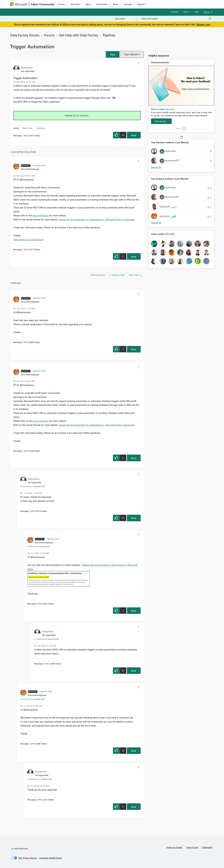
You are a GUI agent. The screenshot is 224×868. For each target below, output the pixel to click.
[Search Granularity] (126, 19)
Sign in (186, 12)
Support (141, 4)
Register (175, 12)
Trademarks (207, 847)
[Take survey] (161, 121)
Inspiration (75, 4)
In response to (32, 486)
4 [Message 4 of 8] (37, 800)
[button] (113, 54)
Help (196, 12)
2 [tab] (179, 128)
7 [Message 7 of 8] (44, 664)
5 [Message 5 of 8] (30, 511)
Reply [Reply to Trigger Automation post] (134, 135)
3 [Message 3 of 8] (30, 744)
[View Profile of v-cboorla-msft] (38, 165)
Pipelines (109, 35)
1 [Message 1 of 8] (23, 135)
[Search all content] (176, 19)
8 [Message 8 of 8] (23, 342)
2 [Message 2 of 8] (23, 249)
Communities (102, 4)
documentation (41, 215)
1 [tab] (177, 128)
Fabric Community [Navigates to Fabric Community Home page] (43, 4)
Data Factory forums (25, 35)
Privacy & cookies (174, 847)
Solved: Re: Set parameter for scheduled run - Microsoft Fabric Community (97, 219)
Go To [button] (207, 12)
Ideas (88, 4)
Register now (203, 24)
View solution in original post (28, 239)
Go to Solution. (81, 115)
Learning (128, 4)
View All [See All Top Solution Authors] (156, 167)
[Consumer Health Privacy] (51, 858)
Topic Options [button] (131, 54)
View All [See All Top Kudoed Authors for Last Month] (156, 223)
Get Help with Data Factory (79, 35)
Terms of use (192, 847)
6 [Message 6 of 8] (37, 604)
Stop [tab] (184, 129)
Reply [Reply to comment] (134, 257)
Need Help (27, 128)
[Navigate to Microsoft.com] (19, 4)
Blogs (116, 4)
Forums (62, 4)
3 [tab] (181, 128)
